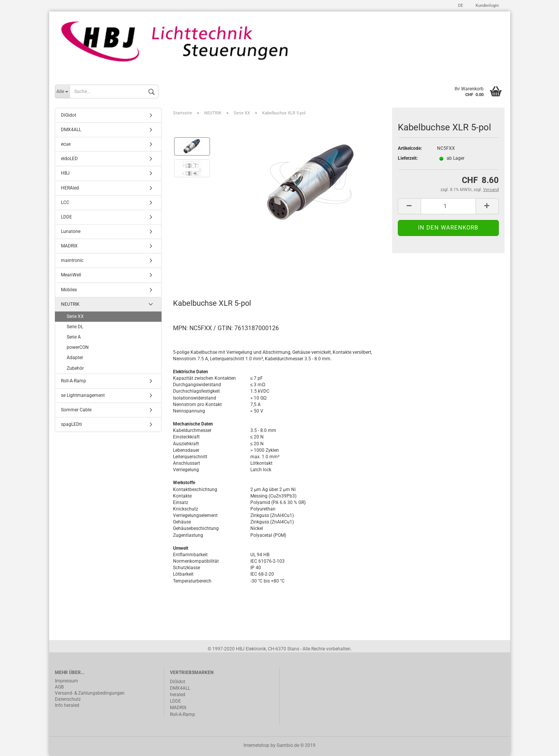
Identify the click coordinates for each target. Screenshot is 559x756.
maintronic (72, 261)
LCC (65, 203)
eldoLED (69, 159)
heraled (178, 695)
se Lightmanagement (83, 396)
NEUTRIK (70, 305)
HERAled (70, 188)
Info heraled (67, 706)
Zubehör (75, 369)
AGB (59, 688)
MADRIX (69, 247)
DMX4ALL (71, 130)
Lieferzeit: (408, 159)
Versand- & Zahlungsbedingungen (90, 694)
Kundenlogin (487, 6)
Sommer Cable (76, 411)
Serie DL (75, 327)
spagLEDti (71, 425)
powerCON (78, 348)
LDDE (66, 218)
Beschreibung (202, 270)
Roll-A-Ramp (74, 381)
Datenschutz (68, 700)
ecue (66, 145)
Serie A (74, 338)
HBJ (65, 174)
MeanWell (71, 276)
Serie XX (75, 317)
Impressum (66, 682)
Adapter (75, 358)
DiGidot (69, 116)
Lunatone (71, 232)
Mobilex (69, 290)
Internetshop (256, 746)
